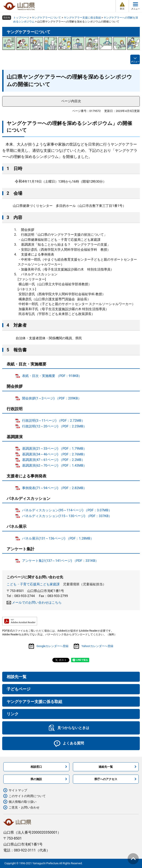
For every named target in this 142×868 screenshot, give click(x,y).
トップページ (21, 18)
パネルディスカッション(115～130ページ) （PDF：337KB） (67, 516)
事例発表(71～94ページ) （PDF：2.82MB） (54, 488)
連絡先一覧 (106, 767)
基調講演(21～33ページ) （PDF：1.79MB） (54, 449)
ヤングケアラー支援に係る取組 (82, 18)
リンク (13, 714)
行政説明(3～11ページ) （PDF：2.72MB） (53, 421)
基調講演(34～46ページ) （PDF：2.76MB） (54, 454)
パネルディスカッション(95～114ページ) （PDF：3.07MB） (67, 510)
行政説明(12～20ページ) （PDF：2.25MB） (54, 426)
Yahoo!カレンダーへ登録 (97, 646)
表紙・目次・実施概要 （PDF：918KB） (52, 376)
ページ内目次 (71, 101)
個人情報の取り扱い (23, 802)
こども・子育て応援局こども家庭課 (33, 584)
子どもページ (19, 689)
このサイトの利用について (27, 796)
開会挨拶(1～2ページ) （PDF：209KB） (52, 398)
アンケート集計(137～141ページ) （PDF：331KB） (60, 561)
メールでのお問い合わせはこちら (37, 603)
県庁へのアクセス (106, 779)
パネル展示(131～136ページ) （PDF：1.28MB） (58, 538)
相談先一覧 (17, 677)
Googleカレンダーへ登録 (52, 646)
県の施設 (36, 779)
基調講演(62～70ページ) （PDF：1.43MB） (54, 466)
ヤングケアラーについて (46, 18)
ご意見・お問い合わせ (24, 807)
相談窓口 (36, 767)
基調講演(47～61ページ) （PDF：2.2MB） (53, 460)
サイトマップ (18, 790)
